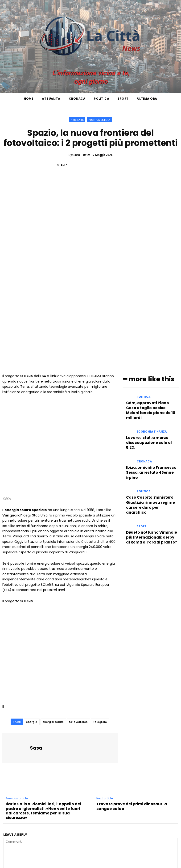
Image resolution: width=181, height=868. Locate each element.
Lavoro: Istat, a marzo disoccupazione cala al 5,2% (150, 369)
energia (32, 661)
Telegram (100, 661)
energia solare (53, 661)
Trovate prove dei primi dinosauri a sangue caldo (132, 746)
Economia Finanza (151, 362)
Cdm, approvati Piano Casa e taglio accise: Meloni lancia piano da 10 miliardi (151, 344)
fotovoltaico (78, 661)
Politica (143, 335)
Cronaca (144, 385)
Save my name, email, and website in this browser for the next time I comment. (65, 838)
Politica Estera (99, 120)
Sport (141, 439)
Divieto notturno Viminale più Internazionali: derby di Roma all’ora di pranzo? (151, 447)
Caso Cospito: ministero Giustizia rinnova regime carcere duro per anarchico (150, 420)
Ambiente (77, 120)
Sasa (77, 155)
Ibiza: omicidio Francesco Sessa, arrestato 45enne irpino (148, 394)
